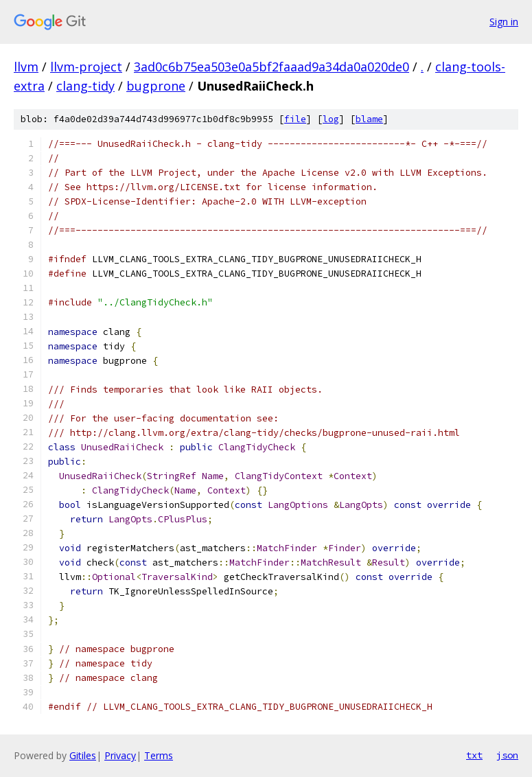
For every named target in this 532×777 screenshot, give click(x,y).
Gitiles (83, 755)
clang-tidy (85, 86)
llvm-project (86, 67)
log (331, 119)
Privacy (120, 755)
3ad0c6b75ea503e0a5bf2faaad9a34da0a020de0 (271, 67)
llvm (26, 67)
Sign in (504, 22)
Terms (159, 755)
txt (474, 755)
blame (369, 119)
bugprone (156, 86)
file (295, 119)
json (507, 755)
